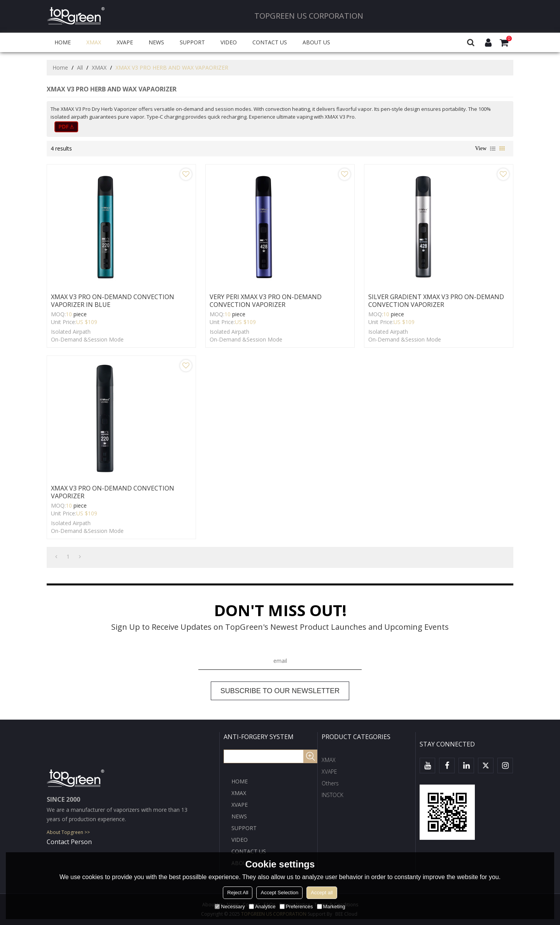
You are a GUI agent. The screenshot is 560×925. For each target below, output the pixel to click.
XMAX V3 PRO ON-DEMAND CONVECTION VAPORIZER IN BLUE (113, 301)
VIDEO (229, 42)
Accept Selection (279, 893)
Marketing (331, 907)
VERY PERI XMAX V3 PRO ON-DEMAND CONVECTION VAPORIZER (266, 301)
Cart (509, 39)
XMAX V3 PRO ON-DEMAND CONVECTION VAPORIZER (113, 492)
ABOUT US (316, 42)
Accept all (322, 893)
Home (60, 67)
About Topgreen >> (68, 832)
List (493, 149)
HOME (63, 42)
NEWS (156, 42)
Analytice (262, 907)
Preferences (296, 907)
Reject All (238, 893)
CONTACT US (270, 42)
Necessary (230, 907)
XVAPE (125, 42)
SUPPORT (192, 42)
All (80, 67)
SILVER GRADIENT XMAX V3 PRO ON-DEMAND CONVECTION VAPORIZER (436, 301)
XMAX (94, 42)
